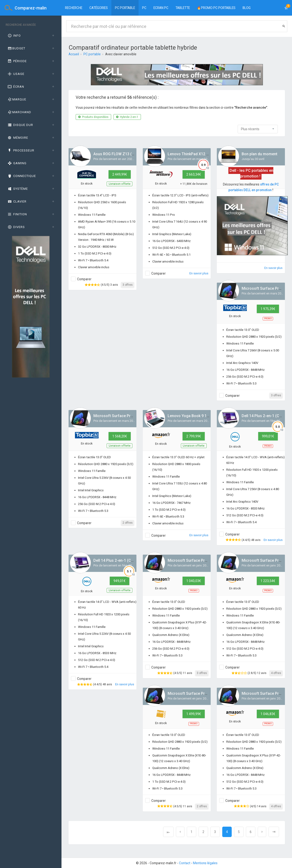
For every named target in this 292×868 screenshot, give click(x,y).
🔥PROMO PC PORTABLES (216, 8)
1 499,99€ (194, 714)
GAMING (17, 163)
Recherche (74, 8)
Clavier (17, 201)
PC (144, 8)
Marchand (19, 112)
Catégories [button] (99, 8)
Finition (17, 214)
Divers (16, 227)
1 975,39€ (268, 309)
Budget (16, 48)
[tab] (31, 36)
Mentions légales (205, 863)
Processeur (21, 150)
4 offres (276, 673)
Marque (17, 99)
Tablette (183, 8)
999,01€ (268, 436)
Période (17, 61)
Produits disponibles (93, 117)
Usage (16, 74)
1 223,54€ (268, 581)
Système (17, 189)
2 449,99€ (120, 174)
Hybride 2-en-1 (127, 117)
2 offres (128, 523)
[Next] (262, 832)
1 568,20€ (120, 436)
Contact (185, 863)
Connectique (22, 176)
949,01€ (120, 581)
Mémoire (18, 138)
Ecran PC (161, 8)
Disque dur (20, 125)
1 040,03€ (194, 581)
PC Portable (125, 8)
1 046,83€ (268, 714)
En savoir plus (199, 273)
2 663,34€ (194, 174)
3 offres (128, 285)
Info (14, 36)
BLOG (247, 8)
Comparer (84, 279)
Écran (16, 87)
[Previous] (168, 832)
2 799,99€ (194, 436)
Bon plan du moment (259, 154)
